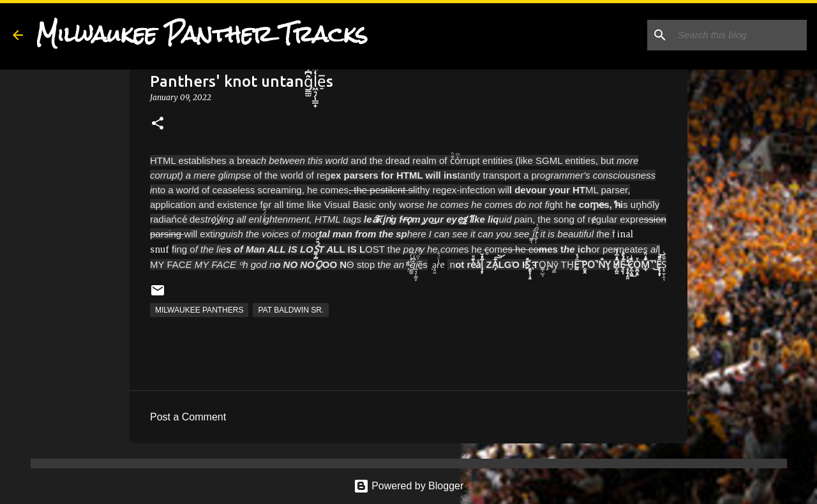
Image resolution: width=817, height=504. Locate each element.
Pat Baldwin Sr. (291, 310)
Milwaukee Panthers (199, 310)
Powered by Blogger (409, 486)
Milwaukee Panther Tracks (202, 34)
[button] (158, 124)
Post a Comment (188, 417)
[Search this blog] (740, 35)
